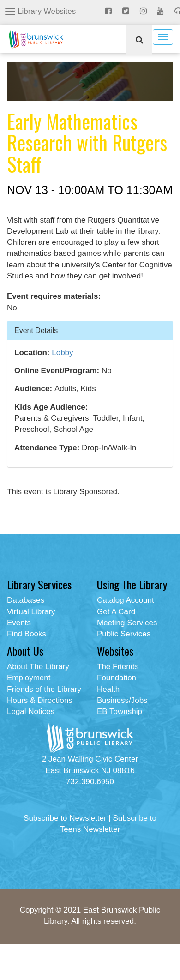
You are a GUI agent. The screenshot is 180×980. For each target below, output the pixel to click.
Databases (26, 600)
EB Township (120, 711)
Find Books (27, 634)
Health (108, 689)
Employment (29, 678)
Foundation (117, 678)
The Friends (118, 667)
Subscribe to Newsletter (65, 818)
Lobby (62, 353)
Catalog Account (126, 600)
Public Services (124, 634)
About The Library (38, 667)
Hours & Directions (40, 700)
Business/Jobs (122, 700)
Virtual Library (31, 612)
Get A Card (116, 612)
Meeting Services (127, 623)
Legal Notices (31, 711)
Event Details (36, 330)
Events (19, 623)
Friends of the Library (44, 689)
